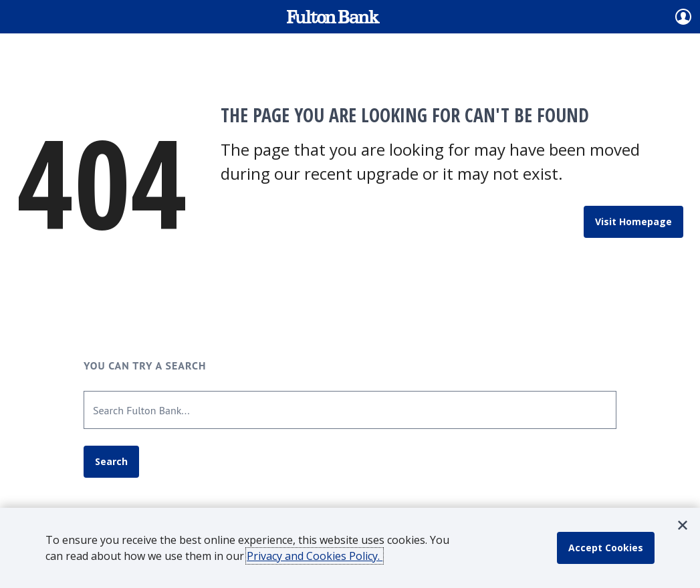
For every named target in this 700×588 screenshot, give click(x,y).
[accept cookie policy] (606, 548)
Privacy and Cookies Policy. (315, 556)
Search (111, 461)
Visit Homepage (633, 222)
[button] (683, 525)
